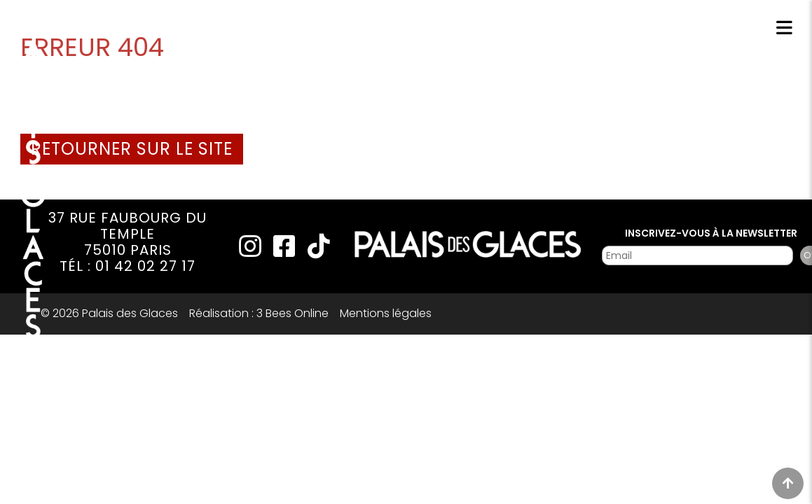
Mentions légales (386, 313)
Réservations (639, 30)
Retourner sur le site (132, 149)
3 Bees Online (293, 313)
